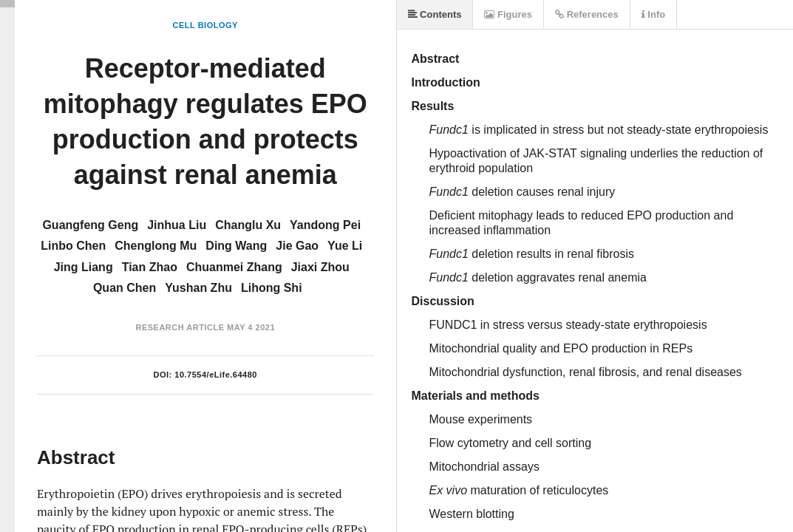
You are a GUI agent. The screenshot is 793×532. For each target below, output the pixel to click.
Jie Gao (297, 246)
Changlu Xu (248, 225)
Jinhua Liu (177, 225)
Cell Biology (205, 25)
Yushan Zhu (198, 288)
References (587, 14)
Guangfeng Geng (90, 225)
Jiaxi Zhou (320, 267)
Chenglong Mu (156, 246)
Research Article (180, 327)
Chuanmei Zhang (234, 267)
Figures (508, 14)
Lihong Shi (272, 288)
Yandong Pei (325, 225)
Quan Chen (125, 288)
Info (653, 14)
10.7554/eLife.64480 (216, 375)
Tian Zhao (150, 267)
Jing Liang (84, 267)
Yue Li (345, 246)
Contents (435, 14)
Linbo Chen (73, 246)
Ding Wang (236, 246)
